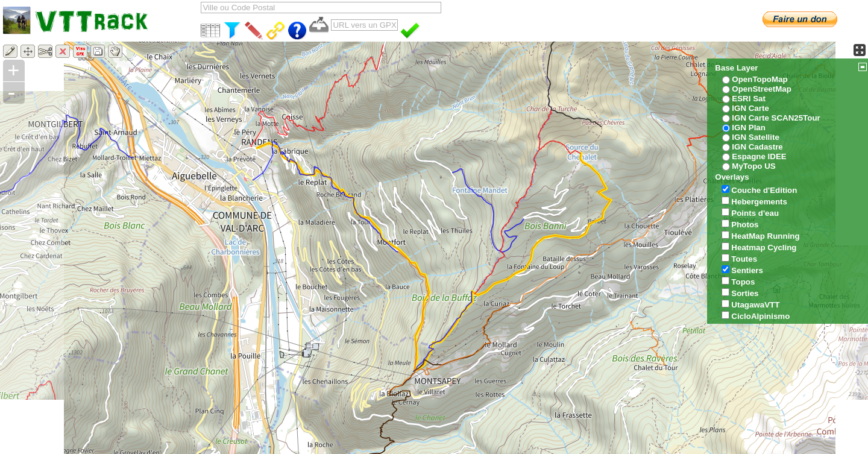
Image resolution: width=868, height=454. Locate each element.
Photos (745, 225)
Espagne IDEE (759, 156)
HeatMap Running (765, 236)
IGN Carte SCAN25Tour (776, 118)
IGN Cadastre (757, 147)
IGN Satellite (756, 137)
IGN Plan (749, 128)
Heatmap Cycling (764, 247)
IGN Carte (750, 108)
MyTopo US (753, 166)
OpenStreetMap (762, 89)
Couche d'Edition (764, 190)
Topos (743, 282)
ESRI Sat (749, 99)
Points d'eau (755, 213)
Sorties (745, 293)
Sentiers (747, 270)
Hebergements (759, 202)
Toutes (744, 259)
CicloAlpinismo (760, 316)
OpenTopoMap (759, 79)
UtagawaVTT (755, 305)
